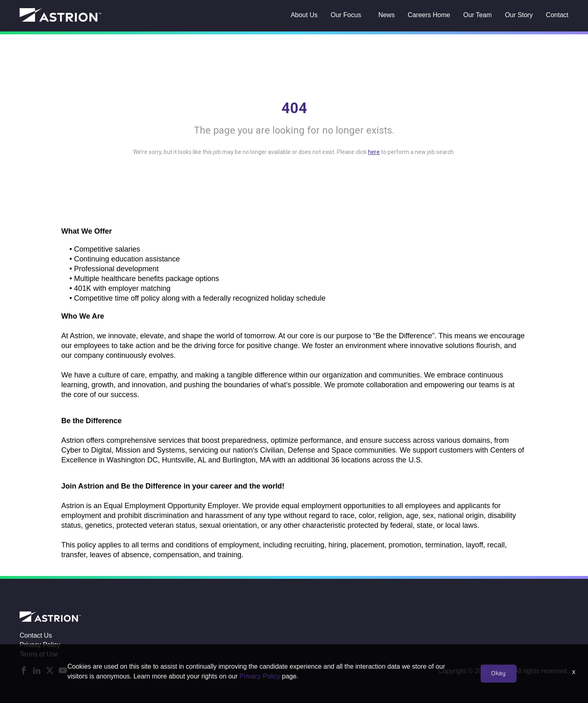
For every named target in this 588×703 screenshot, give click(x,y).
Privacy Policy (40, 645)
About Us (304, 15)
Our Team (477, 15)
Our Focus (346, 15)
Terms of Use (39, 654)
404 (294, 108)
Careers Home (429, 15)
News (386, 15)
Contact (557, 15)
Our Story (519, 15)
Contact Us (36, 635)
